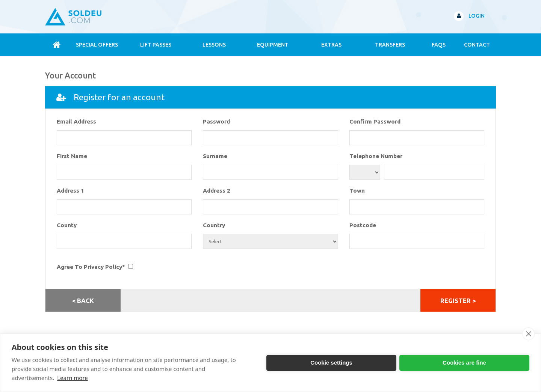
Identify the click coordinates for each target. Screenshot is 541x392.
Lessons (214, 45)
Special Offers (97, 45)
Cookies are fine (464, 363)
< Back (83, 301)
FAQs (439, 45)
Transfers (390, 45)
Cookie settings (331, 363)
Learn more (73, 378)
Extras (331, 45)
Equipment (273, 45)
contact (477, 45)
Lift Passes (156, 45)
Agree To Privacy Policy (89, 267)
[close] (528, 334)
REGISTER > (458, 301)
